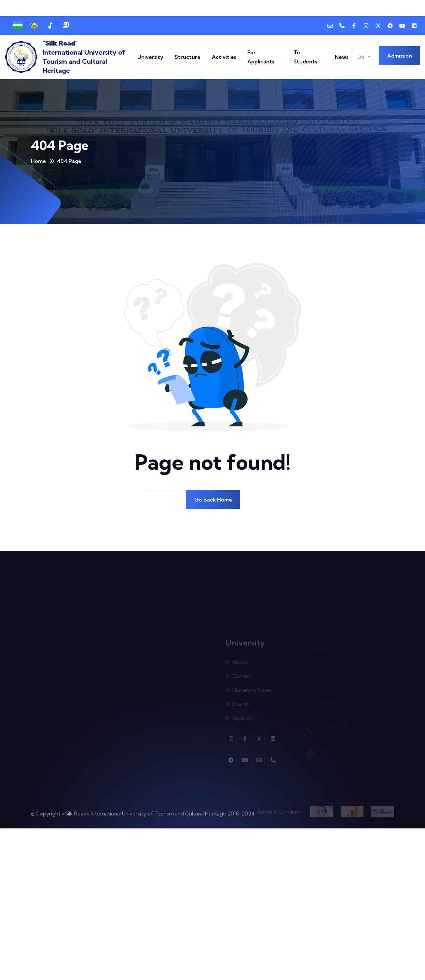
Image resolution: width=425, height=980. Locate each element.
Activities (224, 57)
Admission (400, 56)
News (342, 57)
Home (38, 161)
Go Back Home (213, 500)
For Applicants (261, 57)
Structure (188, 57)
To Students (305, 57)
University (150, 57)
